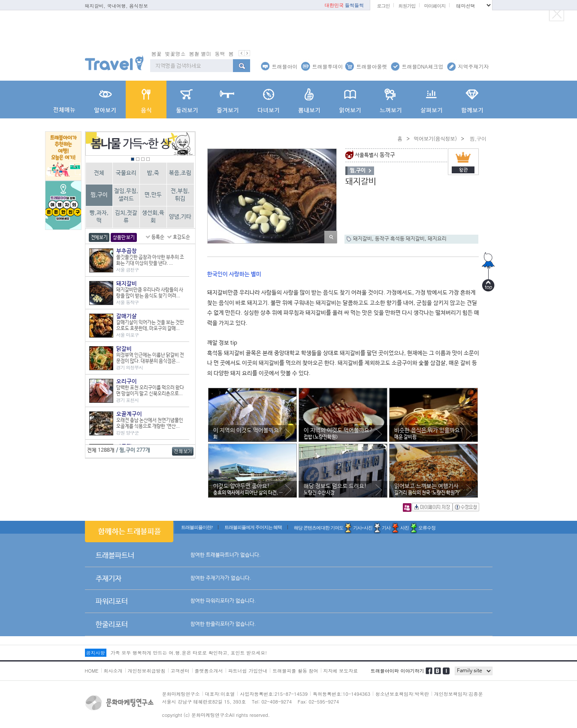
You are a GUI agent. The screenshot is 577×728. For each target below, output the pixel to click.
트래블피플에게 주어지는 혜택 (253, 527)
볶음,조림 (180, 173)
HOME (92, 671)
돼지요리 (437, 239)
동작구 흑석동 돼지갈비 (400, 239)
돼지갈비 (363, 239)
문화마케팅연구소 (181, 694)
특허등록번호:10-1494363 (341, 694)
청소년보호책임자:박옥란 (402, 694)
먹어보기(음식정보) (435, 138)
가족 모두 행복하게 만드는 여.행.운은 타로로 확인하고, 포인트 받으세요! (189, 653)
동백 (220, 53)
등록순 (158, 237)
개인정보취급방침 (147, 671)
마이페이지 (435, 6)
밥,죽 (153, 173)
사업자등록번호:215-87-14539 (274, 694)
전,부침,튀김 (180, 195)
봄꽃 (157, 53)
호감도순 (181, 237)
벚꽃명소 (175, 53)
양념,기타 (180, 217)
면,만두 (153, 195)
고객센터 (180, 671)
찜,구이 (99, 195)
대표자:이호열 (220, 694)
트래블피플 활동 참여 (295, 671)
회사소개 (113, 671)
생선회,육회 (153, 217)
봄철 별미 (200, 53)
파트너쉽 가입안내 (248, 671)
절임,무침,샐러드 (126, 195)
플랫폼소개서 (209, 671)
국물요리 (126, 173)
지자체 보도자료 (341, 671)
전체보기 (99, 238)
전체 (99, 173)
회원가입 (407, 6)
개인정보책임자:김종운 (459, 694)
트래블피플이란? (197, 527)
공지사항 (96, 653)
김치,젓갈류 (126, 217)
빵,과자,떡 (99, 217)
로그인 (383, 6)
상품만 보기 (124, 238)
